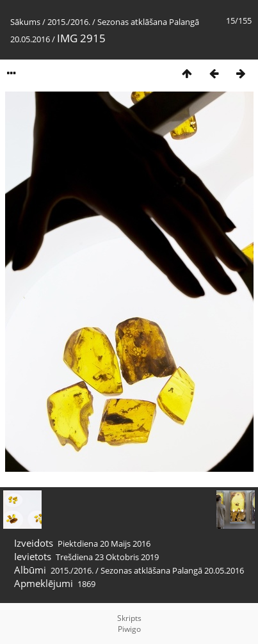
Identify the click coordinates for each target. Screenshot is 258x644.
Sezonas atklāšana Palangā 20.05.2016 (172, 570)
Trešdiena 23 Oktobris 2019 (107, 557)
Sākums (25, 22)
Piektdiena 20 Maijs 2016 (104, 543)
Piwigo (129, 629)
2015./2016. (69, 22)
